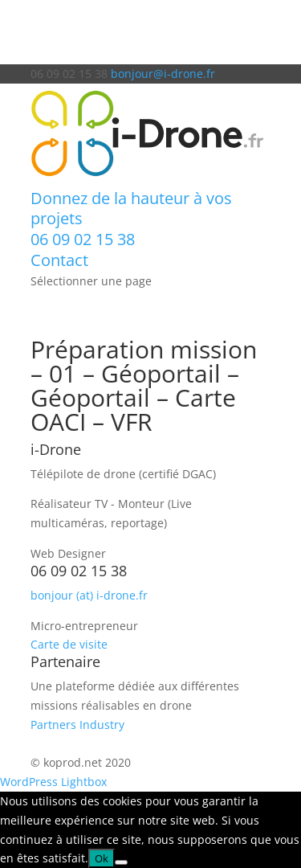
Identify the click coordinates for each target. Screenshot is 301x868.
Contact (59, 260)
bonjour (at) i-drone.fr (89, 595)
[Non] (121, 862)
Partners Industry (77, 725)
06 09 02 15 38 (83, 239)
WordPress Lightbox (53, 782)
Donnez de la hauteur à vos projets (131, 209)
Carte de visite (69, 644)
